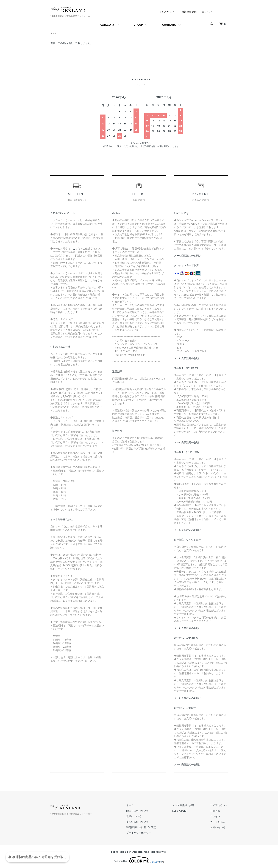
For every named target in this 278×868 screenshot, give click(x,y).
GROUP (138, 25)
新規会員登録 (189, 12)
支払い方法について (137, 822)
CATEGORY (107, 25)
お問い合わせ (218, 827)
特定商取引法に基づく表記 (141, 827)
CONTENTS (169, 25)
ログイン (207, 12)
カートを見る (218, 822)
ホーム (54, 33)
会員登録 (215, 811)
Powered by (139, 860)
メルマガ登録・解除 (183, 805)
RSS (174, 811)
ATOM (183, 811)
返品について (134, 816)
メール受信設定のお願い (188, 255)
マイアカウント (168, 12)
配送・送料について (137, 811)
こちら (76, 248)
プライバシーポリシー (139, 833)
